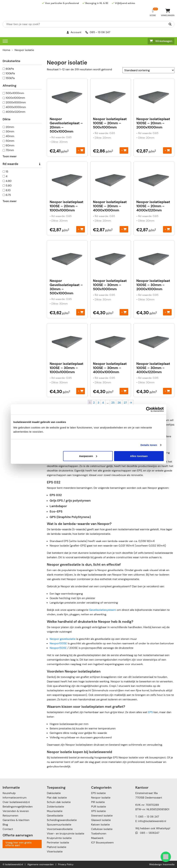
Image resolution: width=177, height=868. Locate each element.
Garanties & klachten (16, 820)
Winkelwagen (161, 41)
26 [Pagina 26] (119, 403)
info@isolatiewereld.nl (152, 821)
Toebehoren (99, 834)
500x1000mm (15, 93)
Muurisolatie (55, 811)
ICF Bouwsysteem (102, 843)
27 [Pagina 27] (125, 403)
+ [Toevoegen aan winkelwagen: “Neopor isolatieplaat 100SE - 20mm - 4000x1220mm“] (167, 229)
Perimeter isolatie (58, 843)
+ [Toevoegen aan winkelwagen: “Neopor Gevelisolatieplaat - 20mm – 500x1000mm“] (80, 150)
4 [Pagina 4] (103, 403)
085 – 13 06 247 (149, 817)
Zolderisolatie (55, 807)
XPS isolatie (98, 811)
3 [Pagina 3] (98, 403)
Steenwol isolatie (102, 816)
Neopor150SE (58, 648)
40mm (10, 136)
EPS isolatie (98, 793)
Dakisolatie (54, 793)
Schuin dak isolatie (59, 802)
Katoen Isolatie (100, 825)
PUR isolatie (99, 807)
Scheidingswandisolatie (62, 820)
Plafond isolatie (57, 847)
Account (74, 32)
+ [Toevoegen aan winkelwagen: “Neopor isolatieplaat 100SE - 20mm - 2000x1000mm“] (167, 150)
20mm (10, 127)
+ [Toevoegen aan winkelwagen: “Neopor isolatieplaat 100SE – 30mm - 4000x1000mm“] (124, 391)
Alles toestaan (139, 456)
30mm (10, 131)
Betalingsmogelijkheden (18, 807)
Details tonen (149, 445)
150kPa (10, 78)
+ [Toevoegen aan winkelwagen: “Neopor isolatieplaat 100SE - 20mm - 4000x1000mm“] (124, 229)
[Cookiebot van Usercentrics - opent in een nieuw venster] (149, 409)
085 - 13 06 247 (98, 32)
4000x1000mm (16, 107)
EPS (150, 712)
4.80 (9, 181)
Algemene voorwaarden (40, 864)
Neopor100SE (58, 643)
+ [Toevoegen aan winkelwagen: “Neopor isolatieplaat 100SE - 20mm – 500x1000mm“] (124, 150)
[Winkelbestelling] (148, 70)
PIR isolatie (98, 802)
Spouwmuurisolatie (59, 825)
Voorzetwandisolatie (60, 829)
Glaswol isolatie (101, 820)
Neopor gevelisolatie (63, 639)
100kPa (10, 73)
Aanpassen (88, 456)
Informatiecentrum (15, 798)
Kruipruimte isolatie (59, 838)
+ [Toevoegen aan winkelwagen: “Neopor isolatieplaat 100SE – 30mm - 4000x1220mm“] (167, 391)
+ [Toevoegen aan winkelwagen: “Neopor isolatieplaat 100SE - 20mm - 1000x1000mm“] (80, 229)
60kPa (10, 69)
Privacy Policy (66, 864)
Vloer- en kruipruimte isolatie (66, 834)
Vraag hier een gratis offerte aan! (18, 844)
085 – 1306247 (147, 833)
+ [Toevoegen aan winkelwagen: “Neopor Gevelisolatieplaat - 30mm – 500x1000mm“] (80, 312)
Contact (8, 829)
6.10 (8, 190)
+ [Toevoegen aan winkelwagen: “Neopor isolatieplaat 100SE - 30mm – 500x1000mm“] (124, 312)
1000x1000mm (15, 98)
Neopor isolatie (101, 798)
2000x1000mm (16, 102)
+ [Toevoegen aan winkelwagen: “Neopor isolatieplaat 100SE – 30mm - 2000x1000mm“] (167, 312)
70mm (10, 150)
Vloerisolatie (55, 851)
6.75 (8, 195)
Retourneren (10, 816)
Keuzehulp (9, 793)
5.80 (9, 186)
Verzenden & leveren (16, 811)
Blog (5, 825)
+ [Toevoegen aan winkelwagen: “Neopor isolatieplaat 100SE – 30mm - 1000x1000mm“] (80, 391)
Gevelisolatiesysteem (103, 610)
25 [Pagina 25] (113, 403)
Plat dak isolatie (57, 798)
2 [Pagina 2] (94, 403)
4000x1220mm (15, 112)
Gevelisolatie (55, 816)
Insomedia (169, 864)
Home (6, 50)
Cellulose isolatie (102, 829)
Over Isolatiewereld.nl (16, 802)
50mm (10, 141)
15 (7, 172)
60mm (10, 145)
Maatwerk (97, 838)
